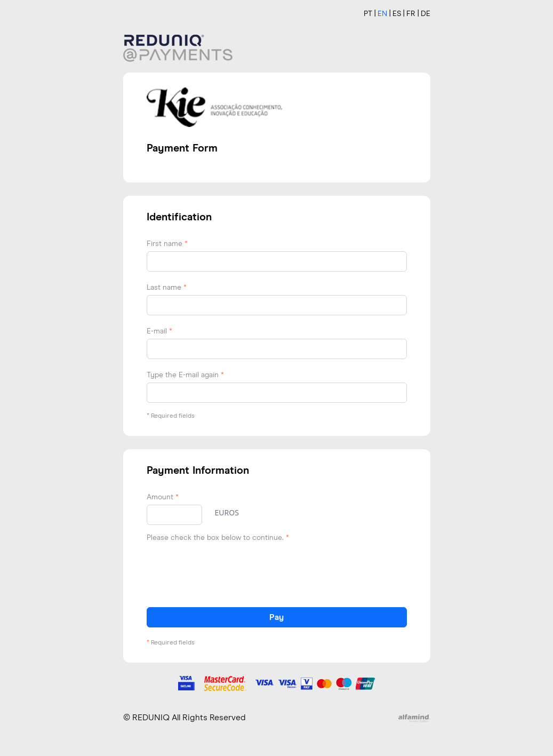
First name (167, 244)
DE (426, 14)
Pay (276, 617)
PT (368, 14)
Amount (163, 497)
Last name (167, 288)
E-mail (159, 331)
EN (382, 14)
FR (411, 14)
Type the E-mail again (185, 375)
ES (397, 14)
